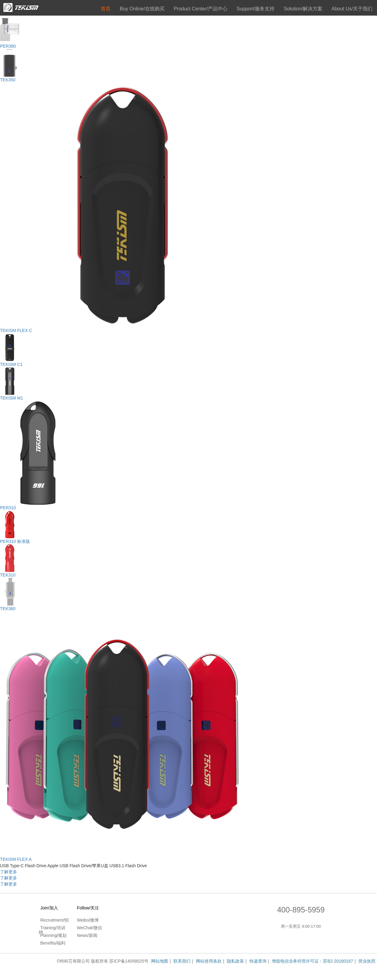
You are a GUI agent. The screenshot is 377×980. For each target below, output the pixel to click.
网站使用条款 (209, 961)
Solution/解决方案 (303, 9)
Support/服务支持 (256, 9)
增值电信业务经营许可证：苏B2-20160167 (312, 961)
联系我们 (182, 961)
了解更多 (9, 872)
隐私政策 (235, 961)
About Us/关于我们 (352, 9)
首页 (106, 9)
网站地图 (160, 961)
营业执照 (367, 961)
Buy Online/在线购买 (142, 9)
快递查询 (258, 961)
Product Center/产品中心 (201, 9)
